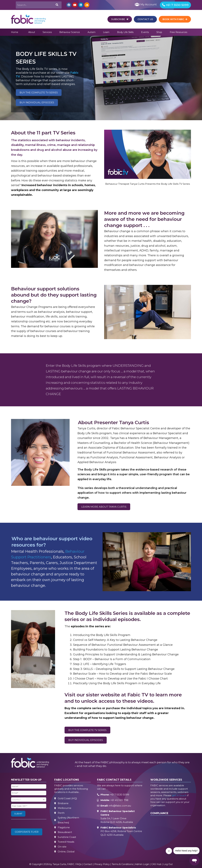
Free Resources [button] (178, 32)
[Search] (57, 5)
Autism (92, 32)
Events (145, 32)
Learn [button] (106, 32)
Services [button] (47, 32)
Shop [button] (159, 32)
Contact (88, 864)
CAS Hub (156, 864)
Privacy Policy (102, 864)
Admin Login (142, 864)
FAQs (78, 864)
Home (15, 32)
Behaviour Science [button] (70, 32)
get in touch (179, 795)
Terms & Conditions (122, 864)
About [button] (32, 32)
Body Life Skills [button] (125, 32)
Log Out (168, 864)
